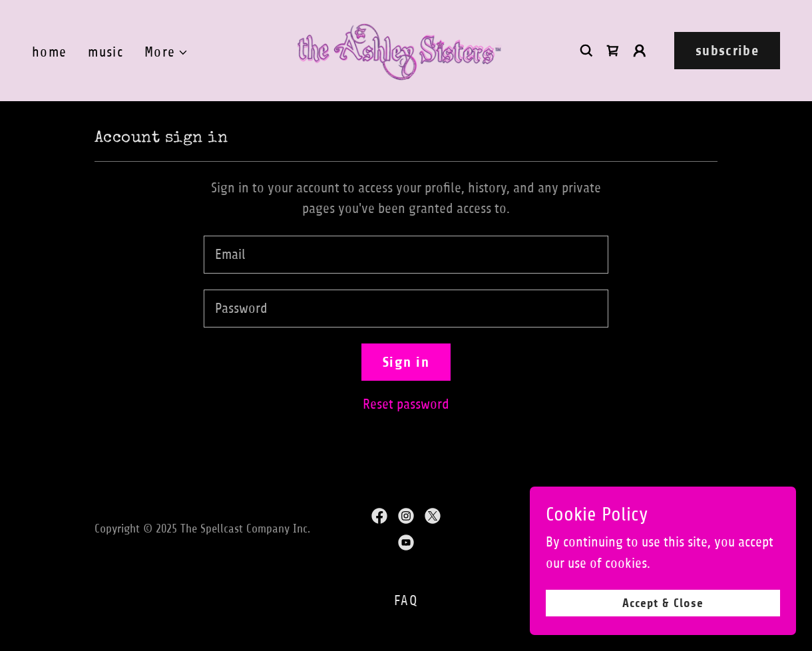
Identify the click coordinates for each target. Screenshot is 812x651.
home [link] (49, 52)
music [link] (105, 52)
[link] (399, 50)
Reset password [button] (406, 404)
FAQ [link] (406, 601)
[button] (166, 53)
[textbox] (406, 255)
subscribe (727, 51)
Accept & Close (663, 603)
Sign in (406, 362)
